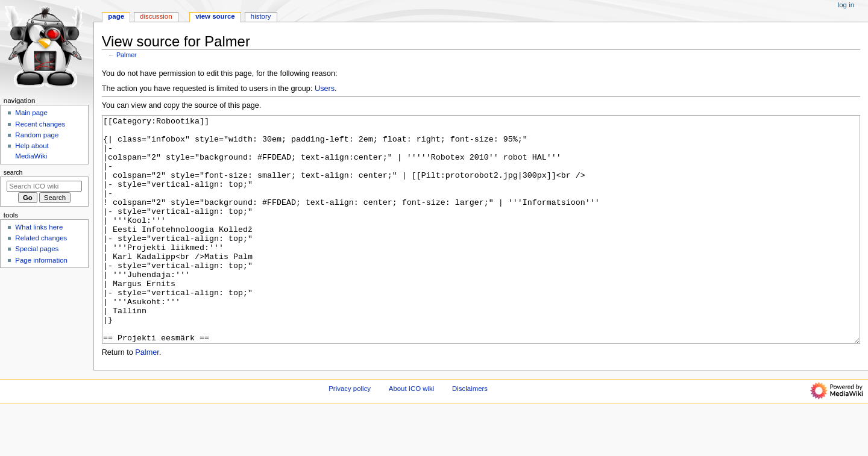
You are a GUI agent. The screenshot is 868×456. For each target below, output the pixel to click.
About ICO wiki (412, 434)
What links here (39, 227)
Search (13, 172)
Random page (37, 135)
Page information (41, 260)
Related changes (41, 238)
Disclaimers (470, 434)
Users (325, 89)
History (261, 16)
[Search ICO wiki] (44, 186)
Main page (31, 113)
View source (215, 16)
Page (116, 16)
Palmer (127, 55)
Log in (846, 5)
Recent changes (40, 124)
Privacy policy (350, 434)
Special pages (37, 249)
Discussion (156, 16)
